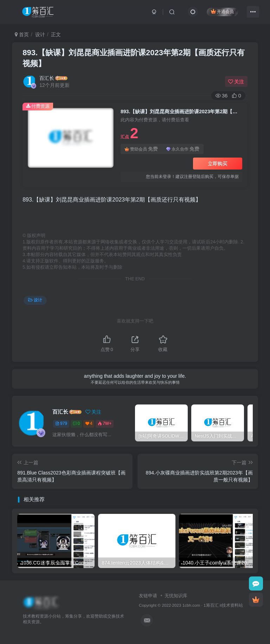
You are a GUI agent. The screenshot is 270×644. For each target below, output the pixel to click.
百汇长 (47, 78)
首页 (22, 34)
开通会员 (222, 11)
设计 (40, 34)
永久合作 (183, 149)
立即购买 (218, 164)
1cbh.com (191, 605)
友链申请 (148, 596)
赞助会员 (141, 149)
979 (61, 423)
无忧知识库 (176, 596)
